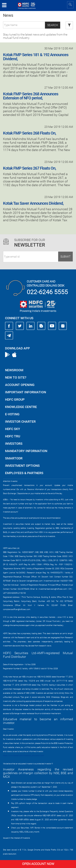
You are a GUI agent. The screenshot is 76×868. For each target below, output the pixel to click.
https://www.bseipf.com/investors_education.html (24, 756)
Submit (65, 257)
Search (53, 25)
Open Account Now (38, 864)
